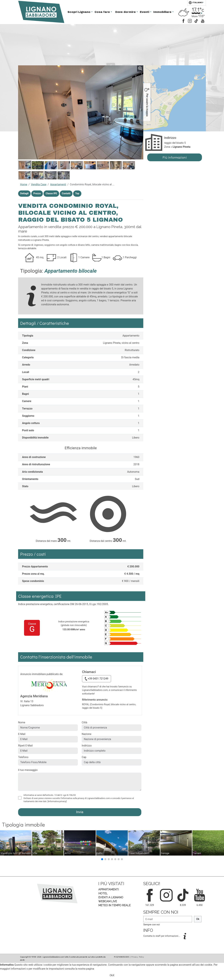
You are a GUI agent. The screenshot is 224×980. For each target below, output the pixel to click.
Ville (35, 853)
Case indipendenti (139, 853)
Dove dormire (126, 12)
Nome (22, 722)
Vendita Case (39, 184)
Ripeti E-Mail (25, 746)
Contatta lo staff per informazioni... (162, 936)
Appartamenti (58, 184)
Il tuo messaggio (28, 770)
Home (24, 184)
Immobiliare (163, 12)
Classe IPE (51, 194)
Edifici (100, 853)
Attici (68, 853)
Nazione (86, 734)
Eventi (145, 12)
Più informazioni (175, 157)
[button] (102, 859)
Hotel (103, 893)
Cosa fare (103, 12)
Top (77, 194)
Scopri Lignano (79, 12)
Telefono (23, 757)
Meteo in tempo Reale (114, 905)
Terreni (197, 853)
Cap (84, 757)
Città (84, 722)
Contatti (66, 194)
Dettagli (24, 194)
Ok (198, 919)
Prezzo (37, 194)
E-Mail (22, 734)
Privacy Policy (138, 957)
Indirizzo (87, 746)
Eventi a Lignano (111, 897)
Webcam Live (108, 901)
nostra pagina (86, 969)
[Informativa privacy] (57, 801)
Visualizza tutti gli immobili (16, 853)
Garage (165, 853)
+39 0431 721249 (97, 679)
